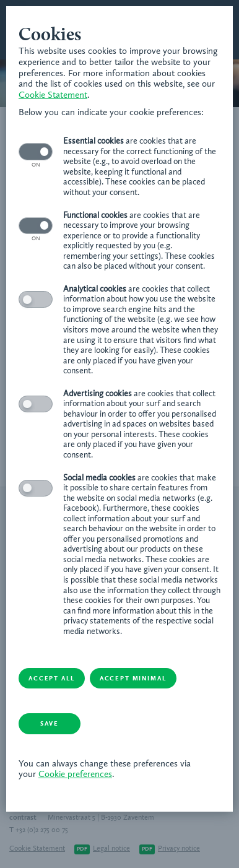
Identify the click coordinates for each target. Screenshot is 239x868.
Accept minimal (133, 679)
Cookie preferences (75, 775)
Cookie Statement (53, 96)
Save (50, 724)
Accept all (51, 679)
